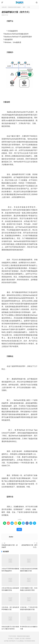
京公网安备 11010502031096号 (26, 641)
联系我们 (28, 639)
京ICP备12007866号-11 (11, 641)
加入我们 (22, 639)
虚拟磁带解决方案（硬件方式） (29, 546)
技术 (24, 7)
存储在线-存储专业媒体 (19, 3)
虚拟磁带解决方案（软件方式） (16, 12)
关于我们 (11, 639)
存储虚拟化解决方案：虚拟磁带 (10, 546)
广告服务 (17, 639)
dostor (11, 537)
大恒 (19, 529)
